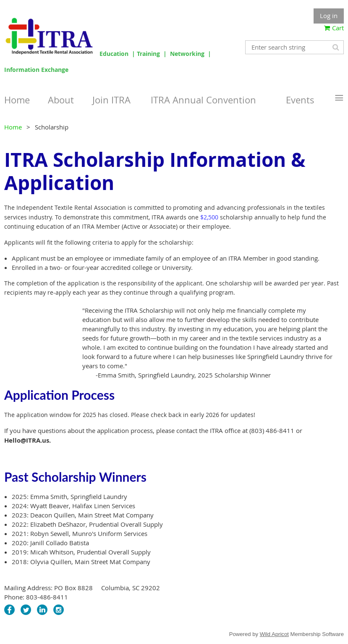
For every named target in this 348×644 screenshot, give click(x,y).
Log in (329, 16)
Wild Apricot (274, 634)
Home (13, 127)
